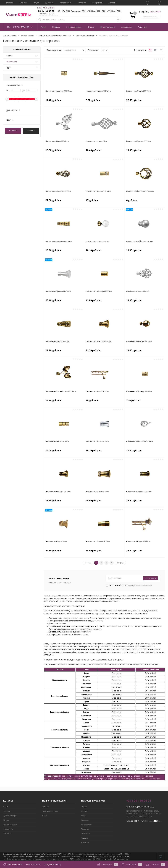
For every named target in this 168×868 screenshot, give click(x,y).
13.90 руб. (64, 254)
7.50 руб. (145, 404)
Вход (39, 7)
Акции (44, 816)
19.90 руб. (145, 153)
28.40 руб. (104, 153)
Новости (112, 3)
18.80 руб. (64, 153)
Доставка (49, 3)
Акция (6, 807)
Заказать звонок (47, 14)
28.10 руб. (104, 254)
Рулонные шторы (10, 816)
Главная (10, 3)
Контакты (85, 842)
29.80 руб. (64, 554)
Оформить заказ (150, 16)
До (24, 91)
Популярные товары (50, 811)
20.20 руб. (145, 454)
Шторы (6, 820)
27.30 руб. (145, 103)
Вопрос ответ (65, 3)
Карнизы (7, 811)
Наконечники (12, 62)
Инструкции (97, 3)
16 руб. (104, 404)
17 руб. (104, 203)
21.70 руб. (104, 354)
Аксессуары (8, 829)
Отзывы (23, 3)
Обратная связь (13, 864)
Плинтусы (7, 834)
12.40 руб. (64, 103)
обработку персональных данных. (136, 585)
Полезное (82, 3)
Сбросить (31, 131)
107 (36, 62)
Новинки (45, 807)
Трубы (9, 68)
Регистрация (49, 7)
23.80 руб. (145, 254)
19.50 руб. (145, 354)
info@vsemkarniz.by (144, 807)
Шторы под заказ (10, 825)
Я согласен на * (131, 585)
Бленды (9, 55)
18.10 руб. (64, 504)
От (7, 91)
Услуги (36, 3)
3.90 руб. (104, 103)
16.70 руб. (104, 454)
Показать (13, 131)
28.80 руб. (104, 504)
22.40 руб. (145, 504)
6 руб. (145, 203)
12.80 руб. (104, 304)
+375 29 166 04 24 (45, 11)
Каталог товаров (20, 27)
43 (36, 55)
